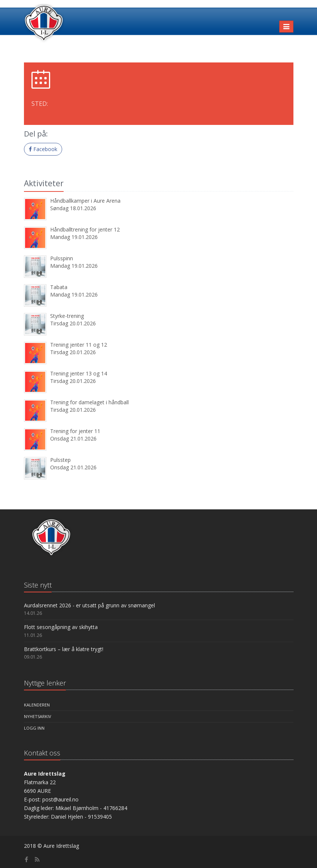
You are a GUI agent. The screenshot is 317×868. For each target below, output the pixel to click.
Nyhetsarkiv (38, 716)
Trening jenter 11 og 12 (79, 345)
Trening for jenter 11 (75, 431)
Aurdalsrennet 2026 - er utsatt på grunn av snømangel (89, 605)
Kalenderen (37, 705)
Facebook (43, 149)
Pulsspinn (62, 258)
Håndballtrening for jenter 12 (85, 229)
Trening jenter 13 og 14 (79, 373)
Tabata (59, 287)
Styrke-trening (67, 316)
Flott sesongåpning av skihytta (61, 627)
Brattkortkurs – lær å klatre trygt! (64, 649)
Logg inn (34, 728)
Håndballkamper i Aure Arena (85, 201)
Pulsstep (60, 460)
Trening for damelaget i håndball (89, 402)
